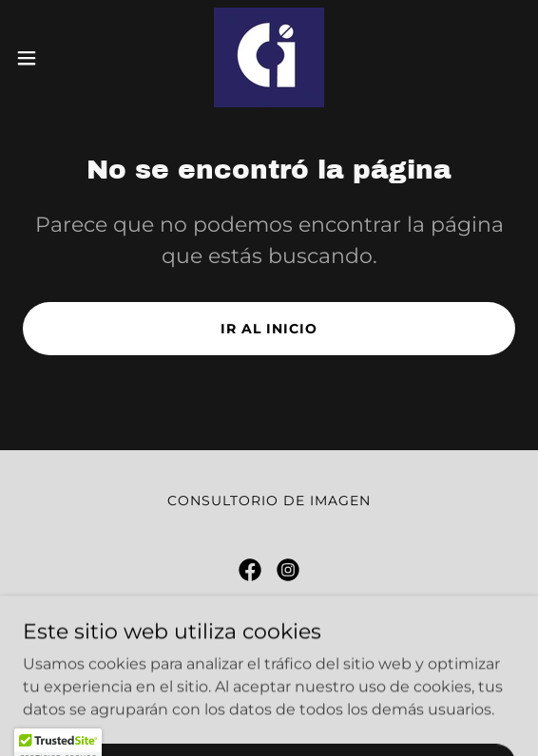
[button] (47, 58)
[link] (269, 57)
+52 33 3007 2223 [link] (313, 676)
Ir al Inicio (269, 329)
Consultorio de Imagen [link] (269, 501)
